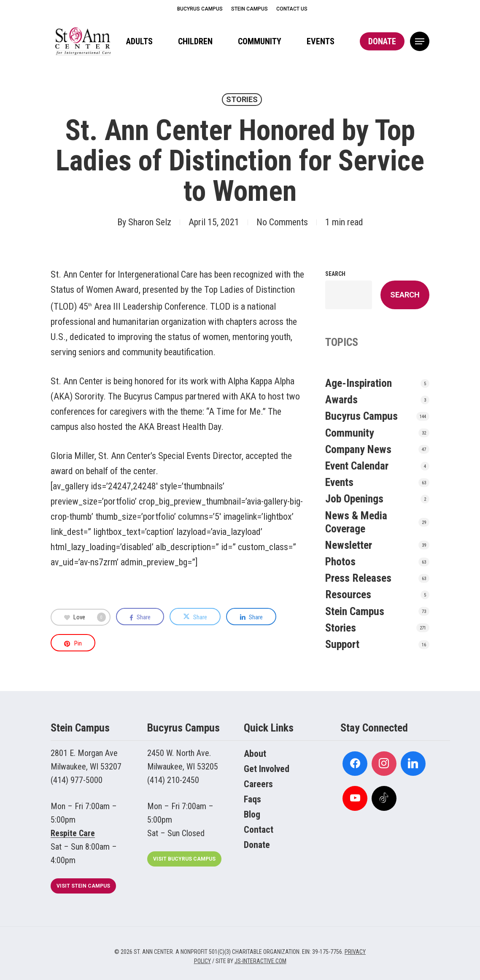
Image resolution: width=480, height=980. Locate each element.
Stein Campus (355, 611)
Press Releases (358, 578)
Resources (348, 594)
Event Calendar (357, 466)
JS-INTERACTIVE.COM (260, 961)
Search (335, 274)
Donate (257, 845)
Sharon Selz (150, 222)
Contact (259, 830)
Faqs (252, 799)
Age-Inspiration (359, 383)
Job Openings (354, 499)
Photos (340, 562)
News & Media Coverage (356, 522)
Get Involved (267, 769)
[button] (420, 42)
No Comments (282, 222)
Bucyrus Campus (361, 416)
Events (339, 482)
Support (342, 644)
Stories (242, 99)
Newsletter (349, 545)
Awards (341, 400)
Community (350, 433)
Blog (252, 814)
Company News (358, 449)
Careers (258, 784)
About (255, 754)
